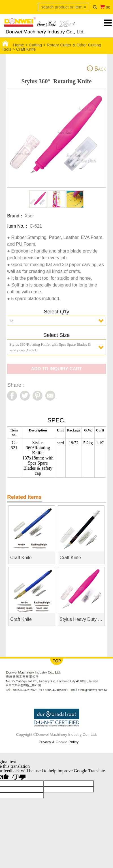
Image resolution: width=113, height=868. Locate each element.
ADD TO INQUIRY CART (56, 369)
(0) (108, 7)
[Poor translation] (19, 777)
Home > (15, 45)
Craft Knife (26, 49)
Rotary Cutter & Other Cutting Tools (51, 47)
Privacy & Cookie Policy (59, 742)
